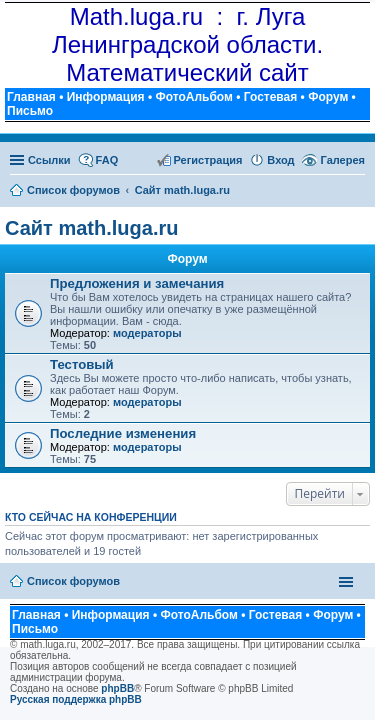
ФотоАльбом (193, 97)
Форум (328, 97)
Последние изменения (123, 433)
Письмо (30, 111)
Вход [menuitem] (280, 160)
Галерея (343, 160)
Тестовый (82, 364)
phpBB (117, 688)
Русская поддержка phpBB (76, 699)
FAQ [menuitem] (107, 160)
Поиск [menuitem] (358, 192)
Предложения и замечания (137, 283)
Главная (31, 97)
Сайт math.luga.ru (91, 228)
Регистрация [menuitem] (208, 160)
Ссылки (49, 160)
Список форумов (73, 581)
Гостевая (271, 97)
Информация (106, 97)
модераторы (147, 333)
